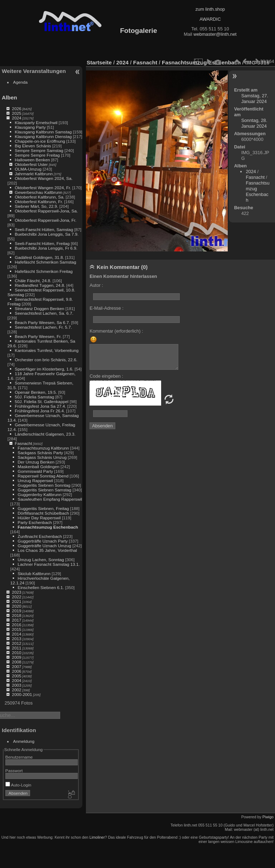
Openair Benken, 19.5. (36, 392)
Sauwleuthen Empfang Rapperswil (50, 499)
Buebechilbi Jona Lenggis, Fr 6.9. (46, 248)
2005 (16, 676)
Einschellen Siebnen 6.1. (41, 587)
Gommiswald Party (35, 471)
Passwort (14, 771)
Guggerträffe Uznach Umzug (44, 546)
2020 (16, 606)
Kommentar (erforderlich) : (116, 331)
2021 (16, 601)
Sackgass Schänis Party (40, 453)
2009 (16, 657)
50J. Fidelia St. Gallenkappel (42, 401)
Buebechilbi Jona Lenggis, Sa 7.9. (47, 234)
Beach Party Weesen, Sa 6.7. (42, 322)
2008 (16, 662)
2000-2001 (22, 694)
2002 (16, 690)
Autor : (96, 285)
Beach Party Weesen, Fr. (38, 336)
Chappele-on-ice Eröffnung (40, 141)
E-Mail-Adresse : (107, 308)
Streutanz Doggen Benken (39, 308)
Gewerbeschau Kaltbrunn (38, 192)
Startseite (99, 62)
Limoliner (97, 837)
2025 (16, 113)
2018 (16, 615)
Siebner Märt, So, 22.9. (36, 206)
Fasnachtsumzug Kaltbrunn (43, 448)
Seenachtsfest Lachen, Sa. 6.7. (44, 313)
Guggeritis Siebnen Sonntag (44, 485)
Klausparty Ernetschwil (36, 122)
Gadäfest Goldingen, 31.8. (39, 257)
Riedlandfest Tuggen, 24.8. (40, 285)
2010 (16, 653)
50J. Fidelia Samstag (34, 397)
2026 (16, 109)
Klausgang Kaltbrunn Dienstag (43, 136)
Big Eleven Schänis (33, 146)
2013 (16, 639)
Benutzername (19, 757)
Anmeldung (24, 741)
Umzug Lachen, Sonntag (41, 560)
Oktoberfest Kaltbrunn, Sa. (40, 197)
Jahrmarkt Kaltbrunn (34, 174)
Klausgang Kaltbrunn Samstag (43, 132)
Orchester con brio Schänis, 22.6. (46, 360)
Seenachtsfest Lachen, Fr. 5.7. (43, 327)
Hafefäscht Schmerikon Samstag (45, 262)
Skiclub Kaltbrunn (34, 573)
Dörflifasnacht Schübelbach (43, 513)
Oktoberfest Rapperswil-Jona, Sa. (46, 211)
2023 (16, 592)
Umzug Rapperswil (35, 480)
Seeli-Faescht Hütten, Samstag (44, 229)
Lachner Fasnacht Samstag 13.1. (49, 564)
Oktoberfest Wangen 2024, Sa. (44, 178)
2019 (16, 611)
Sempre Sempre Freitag (37, 155)
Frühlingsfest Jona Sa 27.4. (40, 406)
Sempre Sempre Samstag (39, 150)
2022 (16, 597)
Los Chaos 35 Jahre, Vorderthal (47, 550)
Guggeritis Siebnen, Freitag (43, 508)
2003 (16, 685)
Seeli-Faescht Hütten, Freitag (42, 243)
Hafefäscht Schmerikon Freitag (44, 271)
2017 (16, 620)
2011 (16, 648)
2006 (16, 671)
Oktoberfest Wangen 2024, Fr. (43, 188)
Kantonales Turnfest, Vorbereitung (47, 350)
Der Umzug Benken (36, 462)
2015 (16, 629)
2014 (16, 634)
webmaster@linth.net (215, 34)
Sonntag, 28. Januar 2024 (254, 123)
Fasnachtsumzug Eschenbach (48, 527)
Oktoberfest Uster (31, 164)
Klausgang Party (30, 127)
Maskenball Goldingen (38, 467)
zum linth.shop (210, 9)
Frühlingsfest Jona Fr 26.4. (40, 411)
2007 (16, 666)
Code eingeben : (106, 376)
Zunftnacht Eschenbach (40, 536)
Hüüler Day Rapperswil (39, 518)
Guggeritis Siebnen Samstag (44, 490)
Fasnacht (23, 443)
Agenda (21, 82)
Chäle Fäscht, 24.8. (33, 281)
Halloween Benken (32, 160)
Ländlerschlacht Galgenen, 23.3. (45, 434)
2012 (16, 643)
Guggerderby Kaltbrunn (39, 494)
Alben (9, 97)
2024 (16, 118)
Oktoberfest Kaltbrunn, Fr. (39, 202)
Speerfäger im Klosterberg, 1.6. (44, 369)
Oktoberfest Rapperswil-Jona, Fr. (45, 220)
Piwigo (268, 817)
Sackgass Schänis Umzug (42, 457)
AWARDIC (210, 19)
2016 (16, 625)
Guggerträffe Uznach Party (43, 541)
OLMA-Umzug (28, 169)
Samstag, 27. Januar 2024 (255, 99)
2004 (16, 680)
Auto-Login (18, 785)
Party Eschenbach (35, 522)
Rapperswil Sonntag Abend (43, 476)
